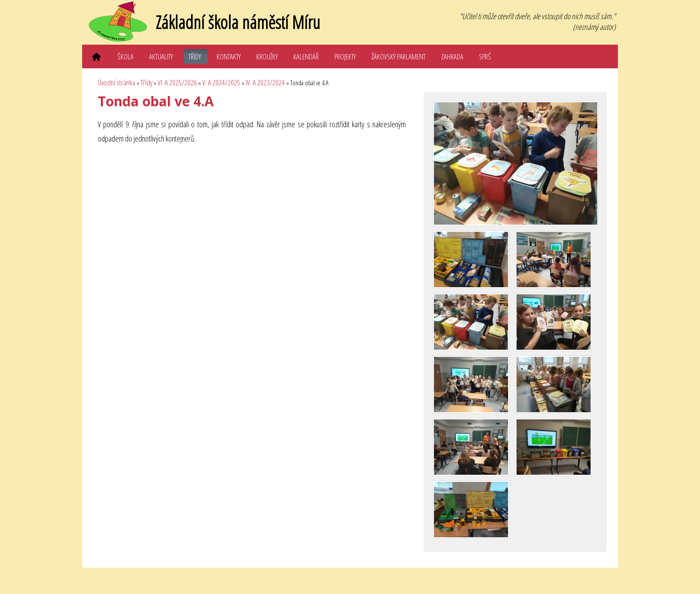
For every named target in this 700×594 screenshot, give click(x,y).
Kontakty (229, 56)
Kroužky (267, 56)
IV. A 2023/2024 (265, 82)
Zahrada (452, 56)
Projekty (345, 56)
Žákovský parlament (398, 56)
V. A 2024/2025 (221, 82)
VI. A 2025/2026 (177, 82)
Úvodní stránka (117, 82)
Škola (125, 56)
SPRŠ (485, 56)
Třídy (195, 56)
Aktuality (161, 56)
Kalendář (306, 56)
